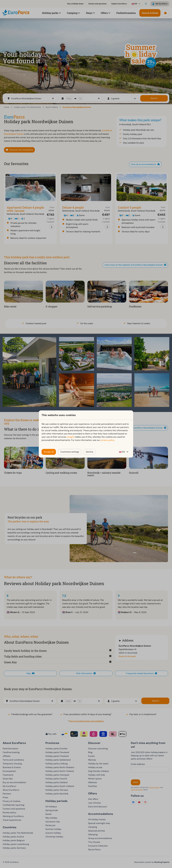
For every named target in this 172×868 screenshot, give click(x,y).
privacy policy (107, 440)
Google (71, 437)
